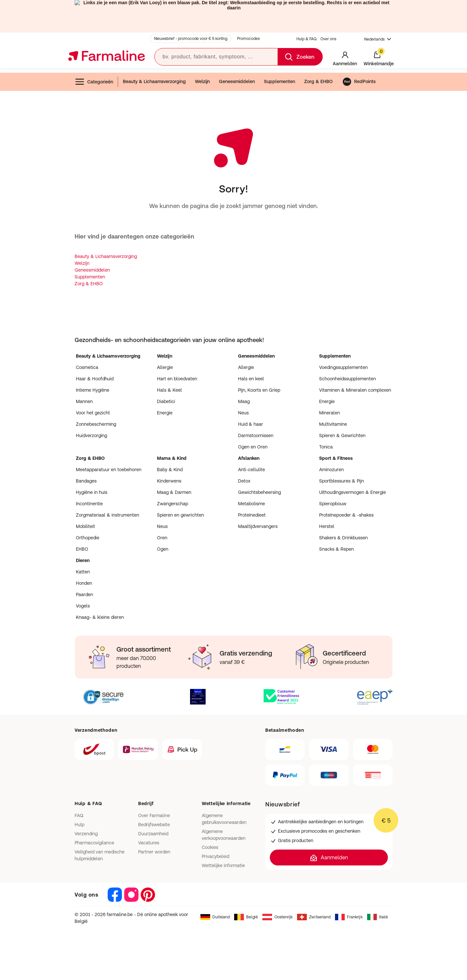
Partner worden (154, 852)
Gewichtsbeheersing (259, 492)
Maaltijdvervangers (258, 526)
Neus (243, 413)
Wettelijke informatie (223, 865)
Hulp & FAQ (306, 39)
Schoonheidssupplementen (347, 379)
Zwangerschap (173, 504)
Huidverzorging (91, 435)
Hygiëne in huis (92, 492)
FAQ (79, 815)
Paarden (84, 594)
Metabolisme (251, 504)
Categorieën (94, 82)
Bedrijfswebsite (154, 825)
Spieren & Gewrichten (342, 435)
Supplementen (280, 81)
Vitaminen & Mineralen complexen (355, 390)
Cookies (210, 847)
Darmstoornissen (256, 435)
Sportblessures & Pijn (341, 481)
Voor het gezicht (93, 413)
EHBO (82, 549)
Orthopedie (88, 538)
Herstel (327, 526)
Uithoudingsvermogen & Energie (353, 492)
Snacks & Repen (336, 549)
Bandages (86, 481)
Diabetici (166, 401)
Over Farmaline (154, 815)
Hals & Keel (169, 390)
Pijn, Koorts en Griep (259, 390)
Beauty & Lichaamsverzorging (154, 81)
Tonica (326, 447)
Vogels (83, 606)
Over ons (328, 39)
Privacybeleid (216, 856)
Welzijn (202, 81)
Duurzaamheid (153, 834)
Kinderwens (169, 481)
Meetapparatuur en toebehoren (109, 470)
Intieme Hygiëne (93, 390)
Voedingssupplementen (343, 367)
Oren (162, 538)
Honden (84, 583)
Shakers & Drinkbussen (343, 538)
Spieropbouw (333, 504)
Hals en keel (251, 379)
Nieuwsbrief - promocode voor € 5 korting (191, 39)
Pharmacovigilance (94, 843)
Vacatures (149, 843)
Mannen (84, 401)
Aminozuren (331, 470)
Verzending (86, 834)
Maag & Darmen (174, 492)
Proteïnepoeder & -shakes (346, 515)
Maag (244, 401)
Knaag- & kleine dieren (100, 617)
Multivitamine (333, 424)
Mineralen (329, 413)
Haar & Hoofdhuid (95, 379)
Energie (165, 413)
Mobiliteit (85, 526)
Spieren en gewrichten (180, 515)
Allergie (165, 367)
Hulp (79, 825)
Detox (244, 481)
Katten (83, 572)
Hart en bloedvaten (177, 379)
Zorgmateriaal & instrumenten (108, 515)
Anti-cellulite (251, 470)
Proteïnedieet (252, 515)
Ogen (163, 549)
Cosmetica (87, 367)
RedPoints (359, 82)
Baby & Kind (170, 470)
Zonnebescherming (96, 424)
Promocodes (248, 39)
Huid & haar (251, 424)
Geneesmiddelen (237, 81)
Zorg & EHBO (318, 81)
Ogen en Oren (253, 447)
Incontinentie (89, 504)
